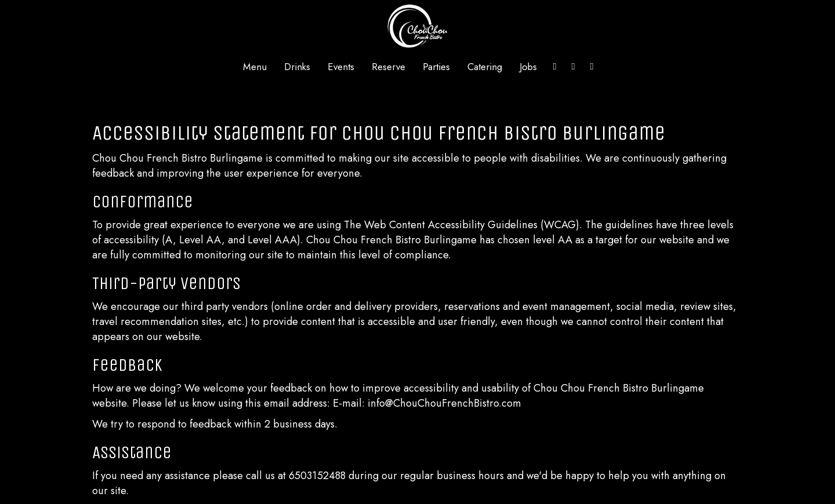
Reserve (389, 67)
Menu (255, 67)
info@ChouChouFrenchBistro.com (444, 403)
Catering (485, 67)
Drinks (297, 67)
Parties (436, 67)
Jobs (528, 67)
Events (341, 67)
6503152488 (317, 476)
